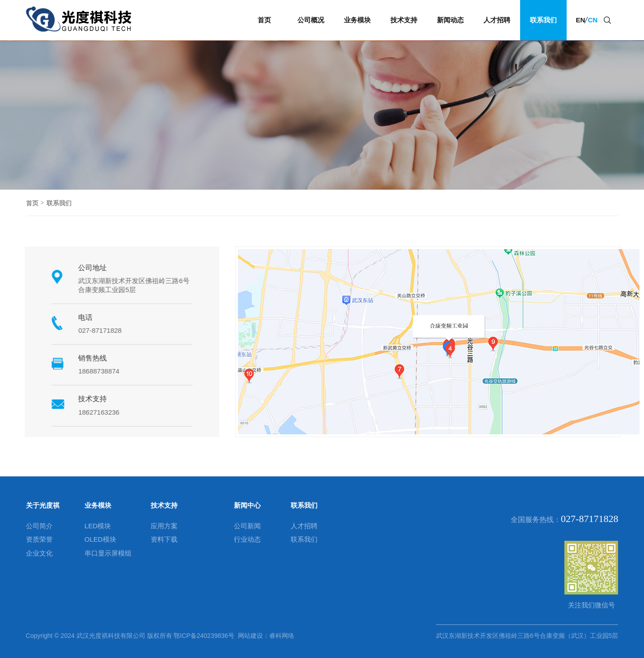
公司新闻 (247, 526)
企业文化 (39, 553)
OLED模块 (100, 539)
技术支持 (404, 20)
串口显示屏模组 (108, 553)
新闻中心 (247, 505)
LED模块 (98, 526)
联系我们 (543, 20)
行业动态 (247, 539)
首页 (264, 20)
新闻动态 (450, 20)
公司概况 (311, 20)
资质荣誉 (39, 539)
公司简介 (39, 526)
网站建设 (249, 636)
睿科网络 (282, 636)
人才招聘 (497, 20)
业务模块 (357, 20)
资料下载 (164, 539)
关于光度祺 (43, 505)
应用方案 (164, 526)
